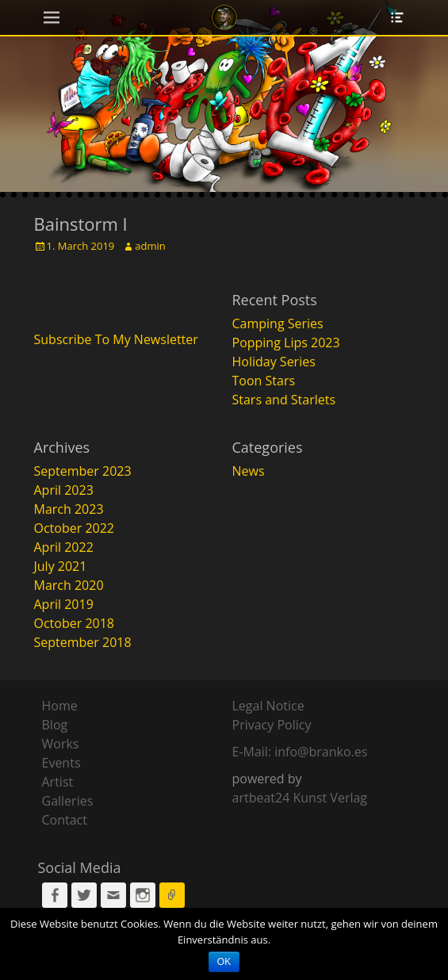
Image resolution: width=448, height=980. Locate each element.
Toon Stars (264, 381)
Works (61, 744)
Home (60, 706)
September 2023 (83, 471)
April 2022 (64, 547)
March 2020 (69, 585)
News (249, 471)
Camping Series (278, 323)
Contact (65, 820)
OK (224, 962)
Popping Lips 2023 (286, 343)
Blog (55, 725)
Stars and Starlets (284, 400)
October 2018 (75, 623)
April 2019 (64, 604)
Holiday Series (274, 362)
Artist (58, 782)
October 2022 (75, 528)
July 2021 (61, 566)
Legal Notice (268, 706)
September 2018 (83, 642)
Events (61, 763)
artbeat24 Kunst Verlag (300, 798)
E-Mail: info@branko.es (300, 752)
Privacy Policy (272, 725)
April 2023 (64, 490)
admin (150, 246)
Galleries (68, 801)
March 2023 (69, 509)
